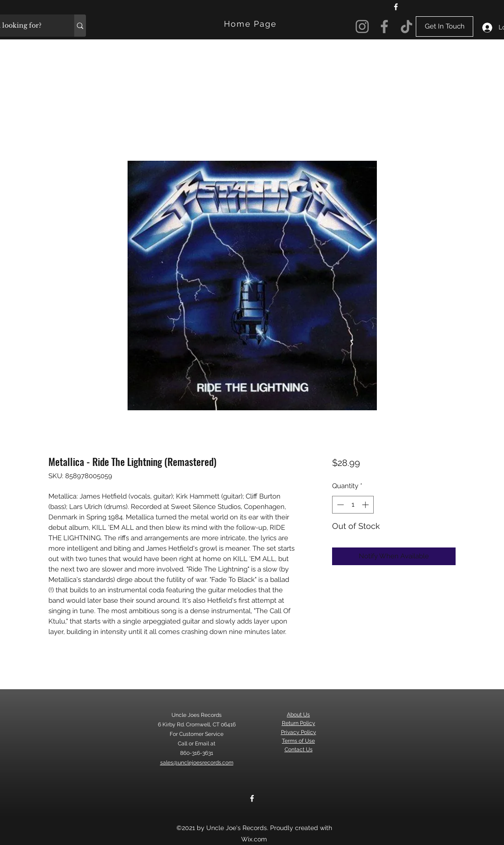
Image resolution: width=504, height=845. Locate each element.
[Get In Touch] (445, 26)
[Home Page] (251, 24)
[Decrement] (340, 505)
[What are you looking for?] (80, 26)
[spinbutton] (353, 505)
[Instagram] (362, 26)
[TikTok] (407, 26)
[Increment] (366, 505)
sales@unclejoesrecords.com (197, 763)
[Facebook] (396, 7)
